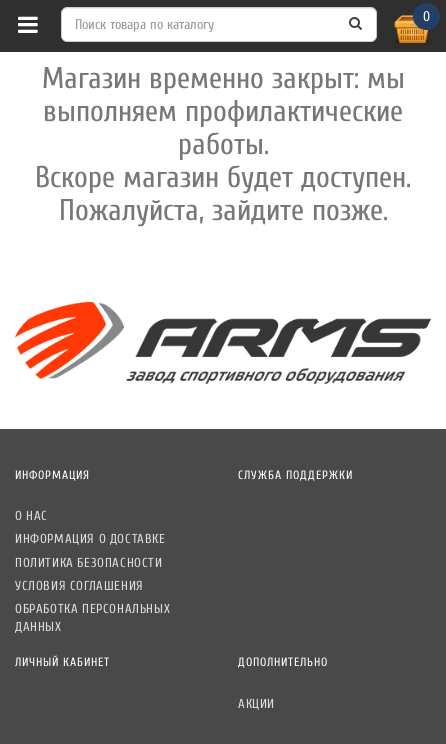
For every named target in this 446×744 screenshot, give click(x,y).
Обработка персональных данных (92, 617)
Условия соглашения (79, 585)
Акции (256, 703)
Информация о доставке (90, 538)
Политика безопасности (89, 562)
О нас (31, 515)
